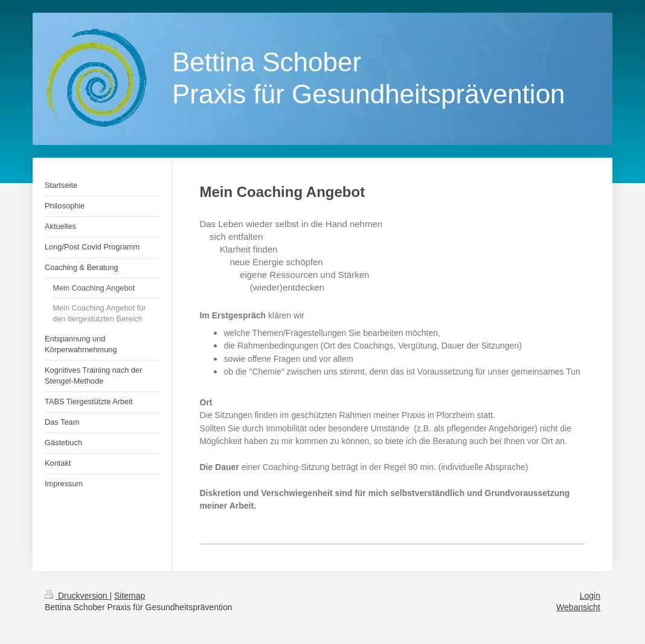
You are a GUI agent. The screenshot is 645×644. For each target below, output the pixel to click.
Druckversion (77, 596)
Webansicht (578, 607)
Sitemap (130, 596)
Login (590, 596)
